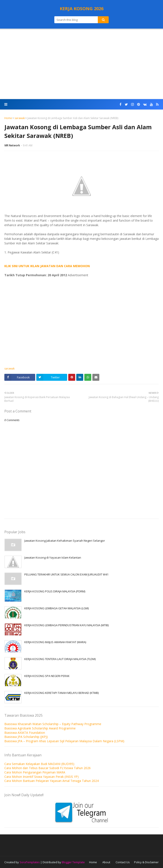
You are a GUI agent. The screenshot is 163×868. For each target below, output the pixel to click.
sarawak (20, 118)
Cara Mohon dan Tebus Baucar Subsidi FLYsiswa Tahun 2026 (47, 768)
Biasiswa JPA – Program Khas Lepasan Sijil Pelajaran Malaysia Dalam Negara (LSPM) (64, 741)
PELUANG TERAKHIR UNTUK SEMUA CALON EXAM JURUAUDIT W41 (66, 574)
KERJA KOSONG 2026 (82, 9)
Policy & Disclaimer (146, 862)
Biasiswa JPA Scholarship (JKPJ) (26, 737)
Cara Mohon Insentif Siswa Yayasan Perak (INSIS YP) (42, 777)
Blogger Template (73, 862)
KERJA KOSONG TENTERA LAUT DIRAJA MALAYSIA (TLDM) (60, 659)
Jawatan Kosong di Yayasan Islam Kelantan (53, 557)
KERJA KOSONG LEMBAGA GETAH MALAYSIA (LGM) (57, 608)
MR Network (12, 145)
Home (8, 118)
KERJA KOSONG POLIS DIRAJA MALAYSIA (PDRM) (55, 591)
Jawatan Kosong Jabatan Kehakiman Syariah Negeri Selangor (65, 541)
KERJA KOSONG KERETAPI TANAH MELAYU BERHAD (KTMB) (62, 693)
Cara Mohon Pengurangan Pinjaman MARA (35, 772)
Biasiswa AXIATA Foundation (25, 733)
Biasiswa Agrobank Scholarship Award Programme (40, 728)
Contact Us (123, 862)
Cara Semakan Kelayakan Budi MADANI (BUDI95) (39, 764)
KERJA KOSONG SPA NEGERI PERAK (47, 676)
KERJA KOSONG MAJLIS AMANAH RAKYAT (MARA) (55, 642)
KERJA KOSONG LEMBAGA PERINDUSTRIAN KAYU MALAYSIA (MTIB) (67, 625)
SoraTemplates (30, 862)
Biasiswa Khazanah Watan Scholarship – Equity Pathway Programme (53, 724)
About (106, 862)
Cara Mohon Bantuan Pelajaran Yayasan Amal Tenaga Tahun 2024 (52, 781)
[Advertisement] (81, 64)
